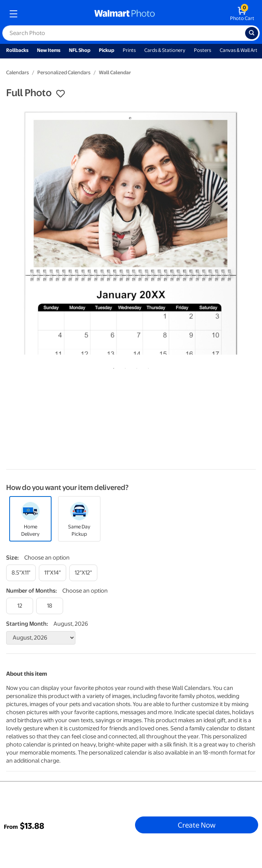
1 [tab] (112, 367)
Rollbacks (17, 50)
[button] (60, 94)
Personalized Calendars (64, 72)
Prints (129, 50)
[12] (20, 606)
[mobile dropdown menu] (13, 14)
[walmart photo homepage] (125, 14)
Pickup (107, 50)
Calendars (18, 72)
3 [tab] (135, 367)
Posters (203, 50)
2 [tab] (124, 367)
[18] (50, 606)
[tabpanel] (131, 232)
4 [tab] (147, 367)
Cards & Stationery (165, 50)
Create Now (197, 825)
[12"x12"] (83, 573)
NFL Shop (80, 50)
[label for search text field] (124, 33)
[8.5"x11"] (21, 573)
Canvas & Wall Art (239, 50)
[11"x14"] (53, 573)
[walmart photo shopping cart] (242, 14)
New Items (49, 50)
